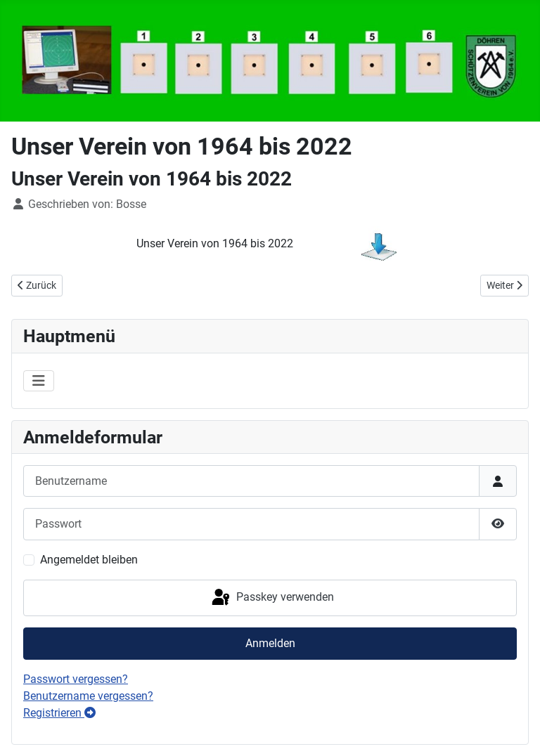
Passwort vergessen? (76, 679)
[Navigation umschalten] (39, 381)
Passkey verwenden (272, 598)
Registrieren (59, 713)
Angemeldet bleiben (89, 560)
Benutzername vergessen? (88, 696)
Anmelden (270, 643)
